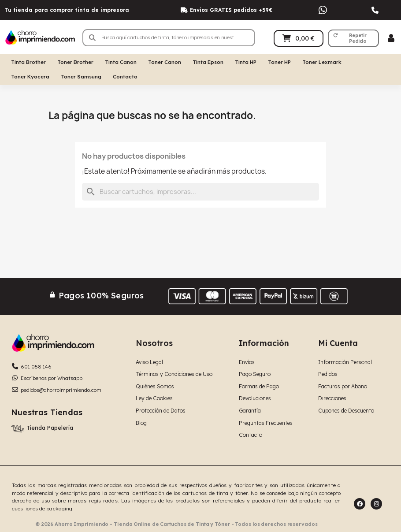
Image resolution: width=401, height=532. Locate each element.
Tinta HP (246, 62)
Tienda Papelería (50, 428)
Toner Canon (165, 62)
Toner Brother (75, 62)
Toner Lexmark (322, 62)
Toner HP (279, 62)
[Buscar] (200, 192)
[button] (353, 38)
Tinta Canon (121, 62)
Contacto (125, 76)
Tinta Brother (28, 62)
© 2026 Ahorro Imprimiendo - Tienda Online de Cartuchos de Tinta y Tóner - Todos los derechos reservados (176, 524)
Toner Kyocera (30, 76)
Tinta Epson (208, 62)
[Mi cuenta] (391, 38)
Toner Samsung (81, 76)
